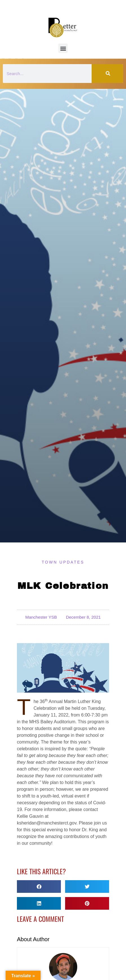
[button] (63, 48)
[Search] (107, 74)
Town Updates (63, 562)
